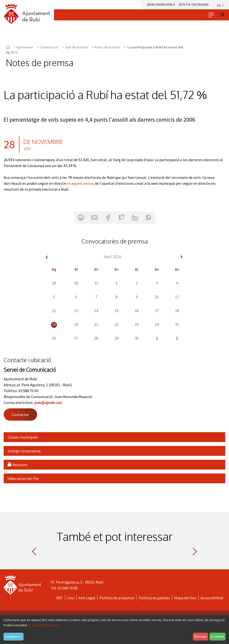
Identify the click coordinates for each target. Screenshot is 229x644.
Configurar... (14, 636)
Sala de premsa (76, 47)
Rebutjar (200, 636)
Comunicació (49, 47)
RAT (60, 598)
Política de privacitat (117, 598)
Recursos (18, 465)
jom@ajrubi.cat (48, 402)
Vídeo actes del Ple (23, 478)
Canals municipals (23, 437)
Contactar (20, 415)
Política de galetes (154, 598)
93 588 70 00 (68, 588)
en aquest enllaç (80, 183)
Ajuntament (25, 47)
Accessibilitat (212, 598)
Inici (71, 598)
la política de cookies (44, 625)
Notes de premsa (107, 47)
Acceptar (217, 636)
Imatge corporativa (24, 451)
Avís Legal (87, 598)
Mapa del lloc (185, 598)
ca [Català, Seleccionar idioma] (221, 5)
